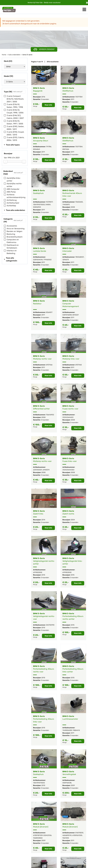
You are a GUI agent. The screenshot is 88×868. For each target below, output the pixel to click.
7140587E (66, 205)
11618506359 (67, 730)
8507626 (66, 149)
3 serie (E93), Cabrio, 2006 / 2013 (15, 139)
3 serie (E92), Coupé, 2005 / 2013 (15, 133)
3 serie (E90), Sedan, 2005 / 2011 (15, 128)
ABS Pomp (11, 192)
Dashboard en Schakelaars (13, 246)
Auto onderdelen (14, 55)
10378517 (49, 202)
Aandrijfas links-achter (14, 179)
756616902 (50, 415)
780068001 (80, 257)
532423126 (47, 835)
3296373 (66, 260)
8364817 (49, 312)
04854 (48, 205)
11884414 (76, 730)
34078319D (50, 625)
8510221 (76, 315)
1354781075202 (39, 205)
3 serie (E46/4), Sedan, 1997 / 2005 (15, 122)
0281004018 (38, 260)
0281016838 (67, 315)
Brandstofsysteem (15, 237)
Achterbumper (13, 203)
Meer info (48, 105)
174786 (49, 147)
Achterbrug (12, 200)
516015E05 (79, 833)
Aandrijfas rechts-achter (14, 185)
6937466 (49, 365)
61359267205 (77, 835)
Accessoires (12, 226)
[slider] (5, 161)
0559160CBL (67, 783)
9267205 (66, 838)
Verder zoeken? (44, 49)
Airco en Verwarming (16, 229)
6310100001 (38, 470)
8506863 (36, 149)
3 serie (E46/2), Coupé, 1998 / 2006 (15, 111)
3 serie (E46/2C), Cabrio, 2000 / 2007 (15, 117)
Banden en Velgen (14, 231)
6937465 (78, 365)
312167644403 (68, 417)
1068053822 (38, 838)
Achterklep (11, 206)
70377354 (79, 97)
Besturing (11, 234)
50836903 (37, 207)
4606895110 (67, 835)
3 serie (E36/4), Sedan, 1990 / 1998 (15, 106)
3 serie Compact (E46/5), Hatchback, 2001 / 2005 (15, 99)
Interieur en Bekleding (12, 252)
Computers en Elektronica (13, 241)
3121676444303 (68, 470)
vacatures (56, 3)
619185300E (38, 572)
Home (4, 55)
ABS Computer (13, 189)
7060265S (79, 202)
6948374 (46, 470)
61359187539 (38, 835)
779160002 (47, 260)
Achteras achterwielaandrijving (16, 196)
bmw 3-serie (27, 55)
